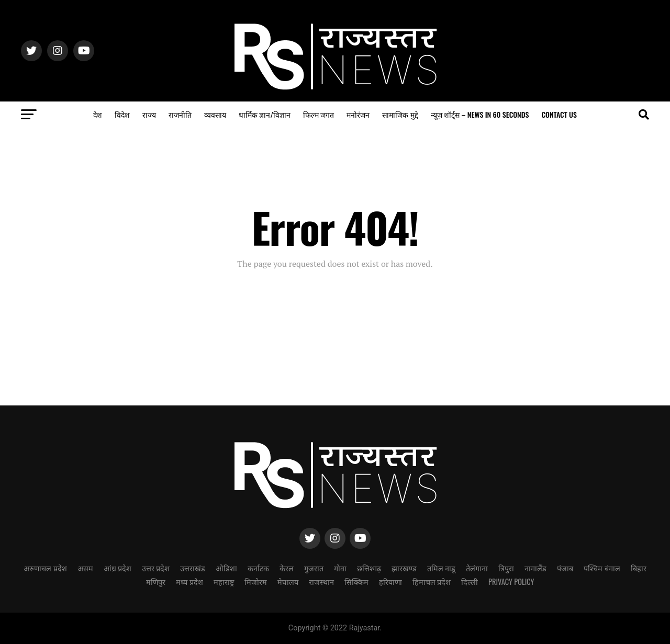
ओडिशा (226, 568)
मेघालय (288, 581)
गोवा (340, 568)
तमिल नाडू (441, 568)
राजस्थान (321, 581)
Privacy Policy (511, 581)
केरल (287, 568)
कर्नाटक (258, 568)
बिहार (639, 568)
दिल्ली (470, 581)
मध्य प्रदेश (189, 581)
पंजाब (565, 568)
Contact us (559, 114)
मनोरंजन (358, 114)
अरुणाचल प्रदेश (45, 568)
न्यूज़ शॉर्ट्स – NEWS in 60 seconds (480, 114)
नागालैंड (535, 568)
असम (85, 568)
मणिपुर (156, 581)
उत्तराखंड (193, 568)
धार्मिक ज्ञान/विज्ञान (265, 114)
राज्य (149, 114)
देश (98, 114)
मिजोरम (256, 581)
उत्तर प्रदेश (156, 568)
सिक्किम (356, 581)
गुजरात (314, 568)
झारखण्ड (404, 568)
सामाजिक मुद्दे (400, 114)
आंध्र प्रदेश (118, 568)
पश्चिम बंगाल (602, 568)
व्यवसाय (215, 114)
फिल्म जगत (319, 114)
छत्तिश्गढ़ (369, 568)
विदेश (122, 114)
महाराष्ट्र (224, 581)
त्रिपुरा (506, 568)
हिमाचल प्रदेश (432, 581)
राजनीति (180, 114)
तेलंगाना (477, 568)
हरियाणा (390, 581)
